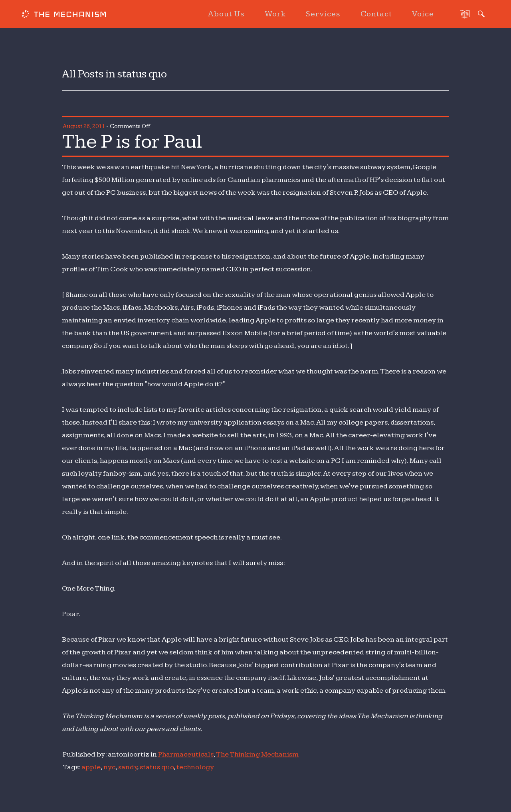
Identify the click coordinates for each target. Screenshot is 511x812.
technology (195, 767)
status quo (157, 767)
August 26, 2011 (84, 126)
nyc (109, 767)
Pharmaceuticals (186, 754)
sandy (128, 767)
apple (91, 767)
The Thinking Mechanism (257, 754)
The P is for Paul (132, 142)
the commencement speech (172, 537)
